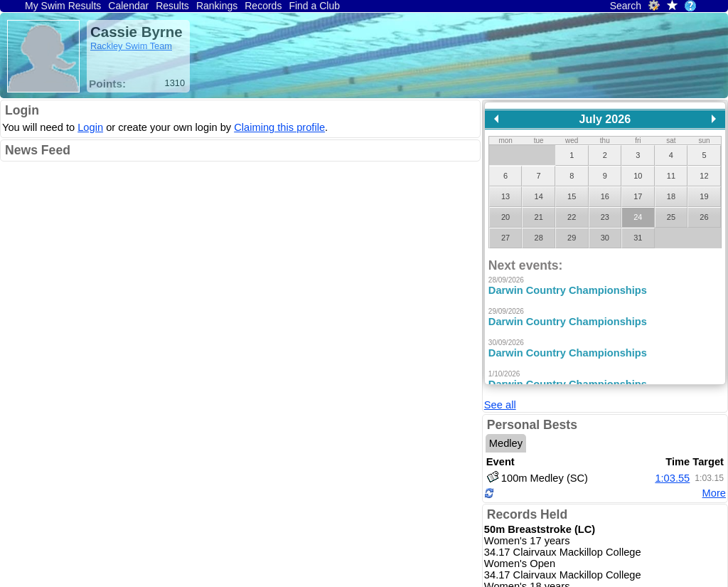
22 (572, 217)
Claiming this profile (279, 127)
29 (572, 238)
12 (704, 176)
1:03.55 (672, 438)
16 (605, 196)
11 (671, 176)
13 (505, 196)
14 (539, 196)
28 (539, 238)
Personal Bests (532, 386)
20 (505, 217)
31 (638, 238)
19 (704, 196)
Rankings (217, 6)
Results (172, 6)
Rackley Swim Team (131, 46)
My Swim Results (63, 6)
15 (572, 196)
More (714, 454)
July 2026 (605, 119)
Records (263, 6)
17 (638, 196)
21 (539, 217)
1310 (175, 83)
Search (626, 6)
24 (638, 217)
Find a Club (314, 6)
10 (638, 176)
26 (704, 217)
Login (22, 110)
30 (605, 238)
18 (671, 196)
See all (500, 366)
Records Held (527, 475)
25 (671, 217)
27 (505, 238)
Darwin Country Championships (568, 290)
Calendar (128, 6)
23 (605, 217)
